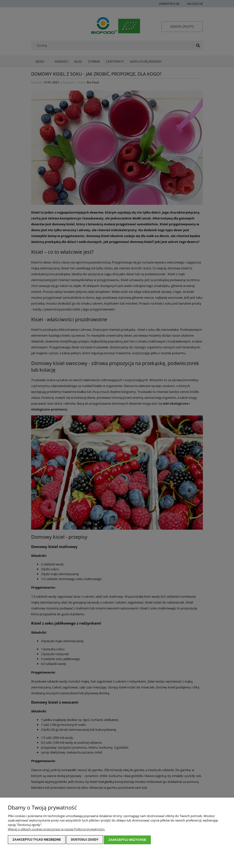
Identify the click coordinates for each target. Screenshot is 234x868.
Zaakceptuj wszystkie (127, 840)
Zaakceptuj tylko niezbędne (37, 840)
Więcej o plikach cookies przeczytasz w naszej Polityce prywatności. (56, 830)
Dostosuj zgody (85, 840)
